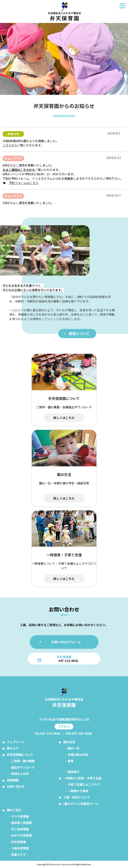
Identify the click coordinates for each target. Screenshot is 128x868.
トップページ (16, 742)
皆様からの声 (20, 774)
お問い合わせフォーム (66, 642)
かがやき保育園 (21, 835)
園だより (13, 748)
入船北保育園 (20, 848)
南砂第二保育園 (21, 823)
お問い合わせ (16, 786)
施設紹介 (74, 772)
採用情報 (13, 780)
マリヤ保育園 (20, 816)
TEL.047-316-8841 (47, 733)
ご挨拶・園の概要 (23, 761)
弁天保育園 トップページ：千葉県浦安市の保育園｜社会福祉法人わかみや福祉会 (64, 11)
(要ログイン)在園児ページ (81, 804)
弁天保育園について (20, 755)
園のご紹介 (14, 810)
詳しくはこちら (64, 418)
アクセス (64, 726)
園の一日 (74, 748)
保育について (88, 333)
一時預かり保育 (78, 791)
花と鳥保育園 (20, 829)
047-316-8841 (68, 661)
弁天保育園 (19, 842)
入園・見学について (77, 797)
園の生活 (69, 742)
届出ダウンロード (23, 767)
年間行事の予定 (78, 755)
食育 (71, 761)
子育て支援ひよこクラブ (84, 784)
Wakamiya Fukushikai (61, 864)
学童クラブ (19, 855)
